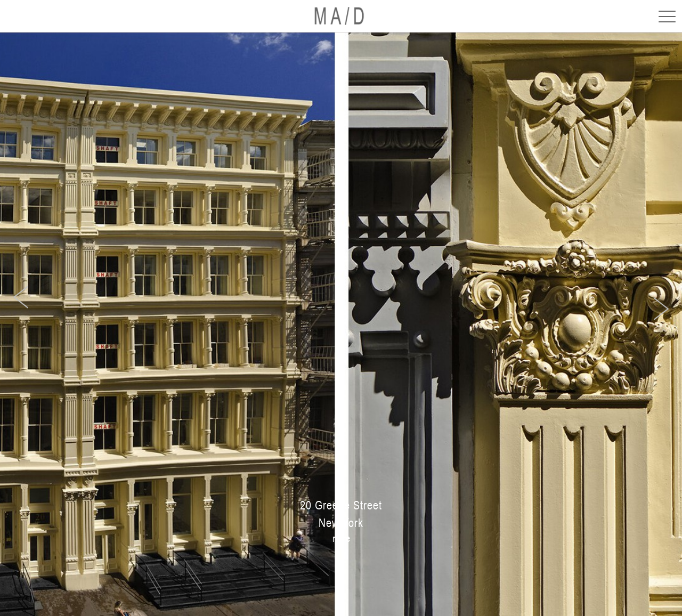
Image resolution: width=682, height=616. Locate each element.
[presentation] (21, 297)
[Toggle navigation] (664, 16)
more (341, 538)
